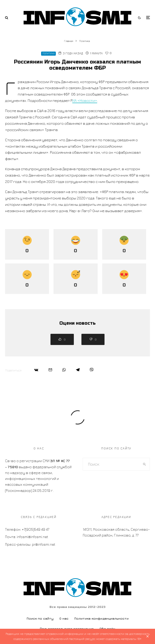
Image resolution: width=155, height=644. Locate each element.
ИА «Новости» (85, 100)
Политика (48, 53)
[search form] (111, 464)
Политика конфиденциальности (101, 618)
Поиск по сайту (40, 618)
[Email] (50, 370)
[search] (144, 464)
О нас (64, 618)
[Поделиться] (36, 370)
